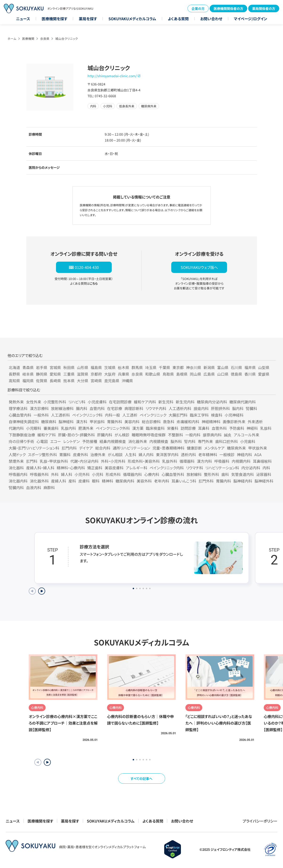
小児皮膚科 (97, 402)
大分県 (83, 381)
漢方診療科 (39, 408)
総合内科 (103, 448)
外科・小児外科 (113, 461)
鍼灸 (228, 435)
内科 (266, 468)
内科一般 (112, 415)
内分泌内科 (251, 468)
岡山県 (195, 374)
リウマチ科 (195, 468)
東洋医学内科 (167, 454)
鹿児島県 (112, 381)
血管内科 (97, 408)
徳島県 (236, 374)
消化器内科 (18, 481)
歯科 (225, 474)
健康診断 (194, 448)
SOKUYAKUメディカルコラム (132, 19)
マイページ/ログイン (251, 19)
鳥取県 (168, 374)
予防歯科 (237, 428)
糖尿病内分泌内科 (212, 402)
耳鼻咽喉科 (262, 461)
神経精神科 (211, 422)
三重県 (69, 374)
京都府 (96, 374)
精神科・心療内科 (71, 468)
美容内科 (132, 422)
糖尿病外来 (236, 448)
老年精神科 (208, 454)
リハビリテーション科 (222, 468)
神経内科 (244, 454)
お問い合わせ (211, 19)
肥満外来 (86, 428)
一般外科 (41, 415)
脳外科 (176, 441)
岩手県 (42, 367)
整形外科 (211, 474)
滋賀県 (83, 374)
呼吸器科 (222, 461)
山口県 (223, 374)
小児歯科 (248, 441)
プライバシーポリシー (260, 821)
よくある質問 (178, 19)
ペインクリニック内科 (167, 468)
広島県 (209, 374)
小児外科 (82, 474)
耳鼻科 (204, 428)
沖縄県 (127, 381)
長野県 (14, 374)
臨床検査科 (155, 428)
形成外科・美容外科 (144, 461)
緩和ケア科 (47, 435)
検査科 (217, 415)
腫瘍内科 (201, 408)
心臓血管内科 (20, 415)
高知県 (14, 381)
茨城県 (110, 367)
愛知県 (55, 374)
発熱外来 (16, 402)
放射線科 (194, 474)
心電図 (42, 441)
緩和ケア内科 (145, 402)
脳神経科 (66, 422)
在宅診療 (115, 408)
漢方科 (82, 422)
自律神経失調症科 (24, 422)
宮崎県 (96, 381)
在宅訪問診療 (120, 402)
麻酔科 (49, 487)
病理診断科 (134, 408)
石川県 (236, 367)
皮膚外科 (80, 454)
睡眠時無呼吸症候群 (149, 435)
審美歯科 (51, 428)
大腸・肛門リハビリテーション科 (34, 448)
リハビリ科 (77, 402)
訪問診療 (188, 428)
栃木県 (124, 367)
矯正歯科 (95, 468)
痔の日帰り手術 (21, 441)
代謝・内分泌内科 (84, 461)
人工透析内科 (180, 408)
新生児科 (166, 402)
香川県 (250, 374)
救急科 (169, 422)
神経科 (252, 428)
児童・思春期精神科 (168, 448)
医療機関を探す (54, 19)
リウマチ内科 (156, 408)
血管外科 (219, 428)
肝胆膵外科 (220, 408)
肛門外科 (206, 481)
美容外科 (144, 481)
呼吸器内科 (18, 474)
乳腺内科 (68, 428)
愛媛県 (264, 374)
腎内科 (190, 441)
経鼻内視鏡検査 (113, 441)
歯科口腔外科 (227, 441)
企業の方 (198, 8)
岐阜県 (28, 374)
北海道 (14, 367)
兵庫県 (124, 374)
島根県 (182, 374)
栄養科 (173, 428)
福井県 (250, 367)
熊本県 (69, 381)
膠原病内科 (212, 435)
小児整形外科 (55, 402)
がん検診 (122, 435)
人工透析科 (60, 415)
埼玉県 (151, 367)
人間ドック (17, 454)
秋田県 (69, 367)
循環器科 (187, 461)
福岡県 (28, 381)
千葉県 (164, 367)
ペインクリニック (153, 415)
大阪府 (110, 374)
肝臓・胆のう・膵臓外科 (76, 435)
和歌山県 (153, 374)
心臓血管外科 (173, 474)
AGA (258, 454)
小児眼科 (34, 428)
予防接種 (90, 441)
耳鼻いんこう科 (184, 481)
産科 (72, 481)
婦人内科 (146, 454)
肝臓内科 (105, 435)
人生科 (131, 454)
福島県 (96, 367)
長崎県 (55, 381)
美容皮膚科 (114, 468)
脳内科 (238, 408)
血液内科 (34, 487)
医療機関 (28, 39)
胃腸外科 (115, 422)
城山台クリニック (67, 39)
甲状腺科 (97, 422)
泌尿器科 (264, 474)
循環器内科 (132, 474)
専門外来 (205, 441)
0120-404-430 (87, 267)
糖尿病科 (49, 422)
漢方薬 (138, 428)
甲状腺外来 (258, 448)
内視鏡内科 (241, 461)
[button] (47, 762)
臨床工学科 (199, 415)
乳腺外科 (170, 461)
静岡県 (42, 374)
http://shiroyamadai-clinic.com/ (112, 76)
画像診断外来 (234, 422)
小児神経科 (234, 415)
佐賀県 (42, 381)
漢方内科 (204, 461)
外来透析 (255, 422)
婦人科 (67, 474)
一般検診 (227, 454)
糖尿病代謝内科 (243, 402)
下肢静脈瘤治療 (22, 435)
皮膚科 (84, 481)
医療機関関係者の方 (228, 8)
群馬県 (137, 367)
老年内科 (162, 481)
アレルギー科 (137, 468)
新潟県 (209, 367)
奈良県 (45, 39)
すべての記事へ (141, 779)
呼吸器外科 (39, 474)
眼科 (96, 481)
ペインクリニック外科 (113, 428)
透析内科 (188, 454)
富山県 (223, 367)
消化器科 (16, 468)
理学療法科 (18, 408)
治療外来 (98, 454)
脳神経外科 (264, 481)
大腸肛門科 (178, 415)
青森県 (28, 367)
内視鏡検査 (159, 441)
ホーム (12, 39)
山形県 (83, 367)
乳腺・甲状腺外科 (54, 461)
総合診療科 (151, 422)
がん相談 (115, 454)
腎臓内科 (16, 487)
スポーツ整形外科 (42, 454)
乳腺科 (266, 428)
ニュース (23, 19)
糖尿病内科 (125, 481)
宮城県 (55, 367)
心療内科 (152, 474)
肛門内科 (69, 448)
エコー (56, 441)
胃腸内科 (223, 481)
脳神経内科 (243, 481)
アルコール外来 (247, 435)
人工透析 (130, 415)
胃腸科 (65, 454)
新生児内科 (185, 402)
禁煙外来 (16, 461)
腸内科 (82, 408)
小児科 (98, 474)
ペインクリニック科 (87, 415)
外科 (55, 474)
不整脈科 (175, 435)
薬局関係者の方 (264, 8)
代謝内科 (16, 428)
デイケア (86, 448)
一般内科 (193, 435)
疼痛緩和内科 (188, 422)
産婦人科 (59, 481)
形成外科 (113, 474)
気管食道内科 (243, 474)
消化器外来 (138, 441)
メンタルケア (214, 448)
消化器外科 (39, 481)
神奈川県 (194, 367)
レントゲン (72, 441)
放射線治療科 (62, 408)
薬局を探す (88, 19)
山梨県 (264, 367)
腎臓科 (251, 408)
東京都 (178, 367)
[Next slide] (42, 591)
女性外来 (34, 402)
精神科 (108, 481)
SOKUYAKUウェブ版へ (199, 267)
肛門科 (32, 461)
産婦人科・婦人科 (40, 468)
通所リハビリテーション (131, 448)
